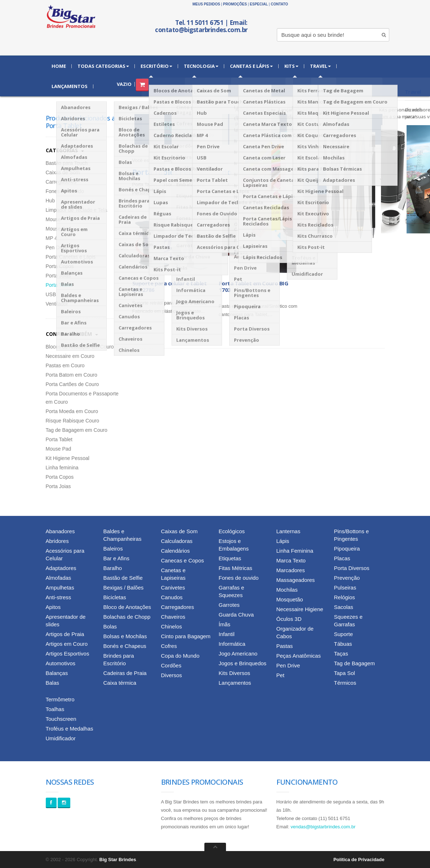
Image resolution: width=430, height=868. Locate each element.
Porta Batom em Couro (72, 375)
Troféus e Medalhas (70, 729)
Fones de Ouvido (65, 191)
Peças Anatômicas (299, 656)
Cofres (169, 646)
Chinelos (172, 626)
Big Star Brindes (118, 860)
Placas (342, 558)
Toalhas (55, 709)
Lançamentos (70, 86)
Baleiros (113, 549)
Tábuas (343, 644)
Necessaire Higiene (300, 609)
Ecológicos (232, 531)
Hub (50, 201)
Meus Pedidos (206, 4)
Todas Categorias (103, 66)
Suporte (344, 634)
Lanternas (289, 531)
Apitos (53, 607)
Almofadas (59, 578)
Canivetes (173, 588)
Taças (341, 654)
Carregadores (61, 182)
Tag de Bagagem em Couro (77, 430)
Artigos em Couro (67, 644)
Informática (195, 160)
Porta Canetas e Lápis (71, 257)
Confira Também (72, 334)
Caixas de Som (63, 172)
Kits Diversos (235, 673)
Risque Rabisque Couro (73, 421)
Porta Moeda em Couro (72, 411)
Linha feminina (62, 468)
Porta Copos (60, 266)
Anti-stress (59, 597)
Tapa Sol (345, 673)
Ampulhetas (60, 588)
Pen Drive (57, 247)
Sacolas (344, 607)
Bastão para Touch (67, 163)
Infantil (227, 634)
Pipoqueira (347, 549)
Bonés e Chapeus (125, 646)
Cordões (171, 665)
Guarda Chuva (236, 615)
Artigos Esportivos (68, 654)
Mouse (53, 219)
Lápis (283, 541)
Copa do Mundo (180, 656)
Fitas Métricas (236, 568)
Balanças (57, 673)
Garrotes (229, 605)
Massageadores (296, 580)
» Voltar (216, 160)
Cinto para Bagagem (186, 636)
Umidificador (61, 738)
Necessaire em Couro (70, 356)
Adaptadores (61, 568)
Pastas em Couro (65, 365)
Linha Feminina (295, 551)
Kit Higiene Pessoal (68, 458)
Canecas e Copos (183, 560)
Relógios (345, 597)
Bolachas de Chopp (127, 617)
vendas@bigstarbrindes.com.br (323, 827)
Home (59, 66)
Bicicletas (115, 597)
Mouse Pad (59, 229)
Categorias (65, 150)
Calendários (176, 551)
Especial (259, 4)
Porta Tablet (59, 285)
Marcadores (291, 570)
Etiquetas (230, 558)
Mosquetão (290, 599)
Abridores (57, 541)
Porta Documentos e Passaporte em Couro (82, 398)
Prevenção (347, 578)
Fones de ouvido (239, 578)
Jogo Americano (238, 654)
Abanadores (60, 531)
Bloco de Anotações (127, 607)
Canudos (172, 597)
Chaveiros (173, 617)
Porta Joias (58, 276)
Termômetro (60, 699)
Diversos (172, 675)
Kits (291, 66)
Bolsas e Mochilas (125, 636)
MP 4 (52, 238)
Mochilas (287, 590)
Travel (320, 66)
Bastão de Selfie (123, 578)
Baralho (113, 568)
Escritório (156, 66)
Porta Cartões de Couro (72, 384)
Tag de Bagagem (354, 663)
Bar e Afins (117, 558)
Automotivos (61, 663)
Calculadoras (177, 541)
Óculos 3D (289, 619)
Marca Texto (291, 560)
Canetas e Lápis (251, 66)
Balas (53, 683)
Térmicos (345, 683)
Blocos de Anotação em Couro (80, 347)
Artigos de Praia (65, 634)
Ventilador (57, 304)
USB (51, 294)
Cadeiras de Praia (125, 673)
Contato (279, 4)
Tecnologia (201, 66)
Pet (281, 675)
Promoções (235, 4)
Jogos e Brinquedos (243, 663)
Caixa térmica (120, 683)
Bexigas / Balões (124, 588)
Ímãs (225, 624)
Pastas (285, 646)
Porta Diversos (352, 568)
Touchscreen (61, 719)
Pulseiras (345, 588)
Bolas (110, 626)
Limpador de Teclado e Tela (77, 210)
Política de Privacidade (359, 860)
